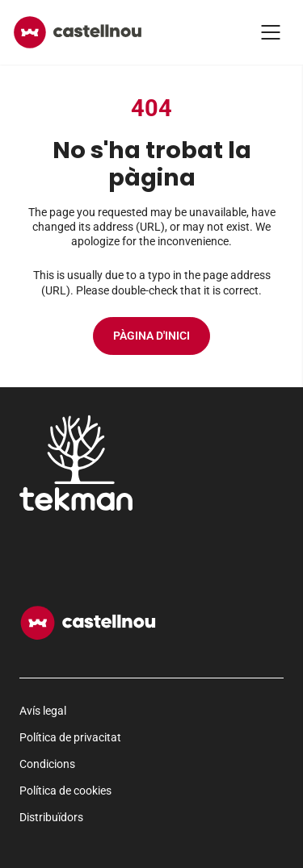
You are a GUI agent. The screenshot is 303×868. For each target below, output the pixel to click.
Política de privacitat (70, 737)
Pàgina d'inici (151, 336)
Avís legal (43, 711)
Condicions (47, 764)
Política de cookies (65, 791)
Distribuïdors (51, 817)
